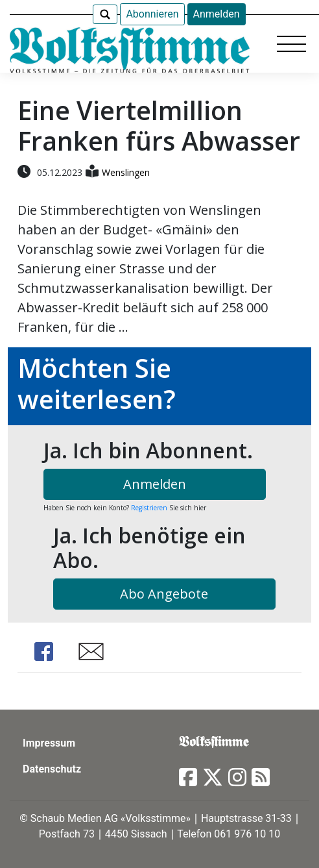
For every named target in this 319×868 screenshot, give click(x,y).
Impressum (49, 743)
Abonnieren (152, 14)
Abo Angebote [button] (164, 594)
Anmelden (217, 14)
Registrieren (149, 508)
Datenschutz (52, 769)
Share (43, 651)
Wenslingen (126, 172)
